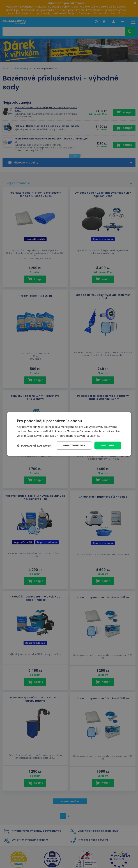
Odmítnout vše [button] (74, 445)
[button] (34, 445)
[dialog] (69, 434)
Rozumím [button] (108, 445)
